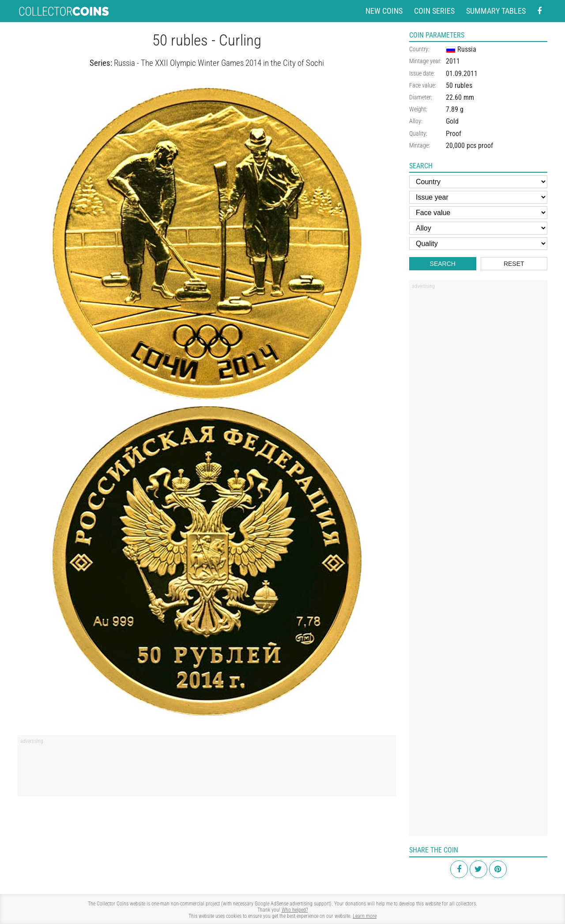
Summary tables (496, 11)
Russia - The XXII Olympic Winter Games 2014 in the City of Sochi (219, 63)
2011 (453, 61)
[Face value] (478, 213)
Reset (514, 264)
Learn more (365, 916)
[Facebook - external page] (539, 11)
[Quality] (478, 244)
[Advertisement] (207, 769)
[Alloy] (478, 228)
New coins (384, 11)
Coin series (434, 11)
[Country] (478, 182)
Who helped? (295, 910)
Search (443, 264)
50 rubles (459, 85)
